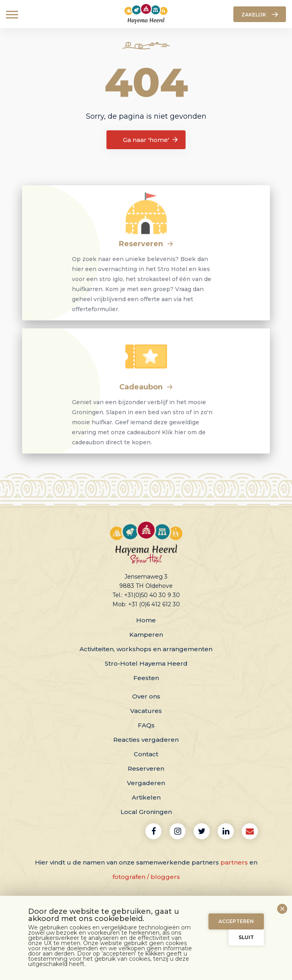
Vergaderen (146, 783)
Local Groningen (146, 812)
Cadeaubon (146, 387)
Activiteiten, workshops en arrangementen (146, 649)
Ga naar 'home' (151, 140)
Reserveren (146, 244)
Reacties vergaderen (146, 740)
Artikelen (146, 797)
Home (146, 620)
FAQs (146, 725)
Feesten (146, 678)
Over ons (146, 696)
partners (234, 862)
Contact (146, 754)
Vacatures (146, 711)
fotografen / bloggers (146, 877)
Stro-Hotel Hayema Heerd (146, 663)
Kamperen (146, 635)
